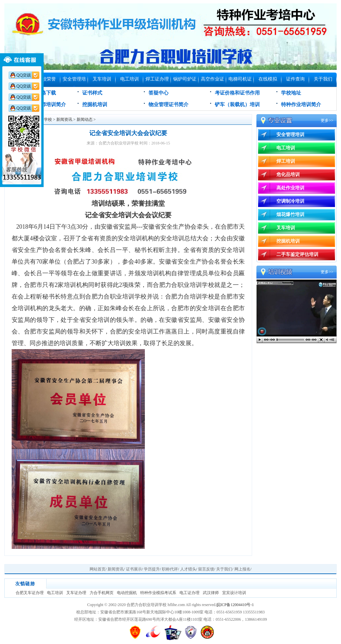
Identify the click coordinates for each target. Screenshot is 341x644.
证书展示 (134, 569)
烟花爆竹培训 (290, 215)
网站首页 (98, 569)
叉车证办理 (76, 593)
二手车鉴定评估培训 (297, 254)
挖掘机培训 (95, 105)
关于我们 (323, 79)
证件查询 (295, 79)
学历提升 (152, 569)
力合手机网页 (102, 593)
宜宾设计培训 (234, 593)
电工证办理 (189, 593)
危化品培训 (288, 175)
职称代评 (170, 569)
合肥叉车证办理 (30, 593)
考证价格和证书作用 (237, 93)
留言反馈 (206, 569)
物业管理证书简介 (169, 105)
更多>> (327, 120)
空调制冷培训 (290, 201)
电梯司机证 (240, 79)
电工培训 (130, 79)
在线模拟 (268, 79)
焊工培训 (286, 161)
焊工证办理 (157, 79)
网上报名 (242, 569)
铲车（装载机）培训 (237, 105)
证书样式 (92, 93)
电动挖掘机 (127, 593)
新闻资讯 (64, 119)
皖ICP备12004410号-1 (235, 605)
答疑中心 (159, 93)
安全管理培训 (74, 82)
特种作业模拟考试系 (158, 593)
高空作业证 (212, 79)
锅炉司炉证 (185, 79)
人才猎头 (188, 569)
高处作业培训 (290, 188)
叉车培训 (102, 79)
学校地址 (291, 93)
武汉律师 (211, 593)
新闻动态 (85, 119)
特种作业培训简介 (301, 105)
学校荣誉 (47, 79)
